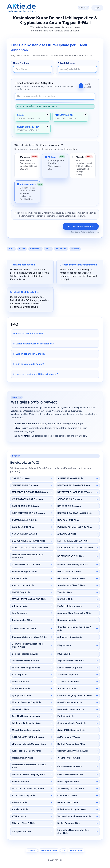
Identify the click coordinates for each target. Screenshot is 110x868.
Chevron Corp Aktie (67, 795)
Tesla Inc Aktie (65, 592)
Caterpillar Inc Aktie (22, 832)
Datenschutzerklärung (75, 216)
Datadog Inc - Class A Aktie (71, 709)
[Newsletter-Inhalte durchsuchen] (55, 96)
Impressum (32, 850)
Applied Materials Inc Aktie (70, 661)
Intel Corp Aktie (20, 613)
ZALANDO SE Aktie (67, 534)
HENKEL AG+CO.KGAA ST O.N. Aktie (30, 548)
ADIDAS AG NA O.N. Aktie (70, 499)
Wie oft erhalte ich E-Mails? (30, 354)
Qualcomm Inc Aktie (22, 620)
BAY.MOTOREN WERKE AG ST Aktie (75, 492)
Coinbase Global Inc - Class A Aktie (29, 637)
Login (97, 8)
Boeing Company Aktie (69, 823)
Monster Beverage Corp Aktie (27, 702)
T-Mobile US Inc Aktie (68, 682)
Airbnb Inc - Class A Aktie (70, 637)
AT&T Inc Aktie (19, 816)
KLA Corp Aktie (20, 675)
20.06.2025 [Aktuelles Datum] (83, 8)
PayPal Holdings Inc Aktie (70, 606)
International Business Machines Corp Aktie (73, 832)
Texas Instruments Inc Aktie (26, 661)
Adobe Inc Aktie (20, 606)
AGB (63, 850)
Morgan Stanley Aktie (23, 758)
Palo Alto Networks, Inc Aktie (26, 716)
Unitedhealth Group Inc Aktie (71, 809)
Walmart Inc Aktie (21, 782)
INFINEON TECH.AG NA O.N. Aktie (29, 513)
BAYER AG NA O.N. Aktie (69, 506)
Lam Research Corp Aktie (70, 668)
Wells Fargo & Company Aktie (27, 751)
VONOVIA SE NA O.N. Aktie (25, 534)
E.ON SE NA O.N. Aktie (23, 527)
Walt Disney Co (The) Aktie (70, 789)
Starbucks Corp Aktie (68, 675)
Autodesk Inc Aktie (67, 688)
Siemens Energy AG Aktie (25, 572)
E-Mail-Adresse (66, 63)
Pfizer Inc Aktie (20, 802)
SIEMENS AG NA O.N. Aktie (25, 485)
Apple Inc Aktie (20, 578)
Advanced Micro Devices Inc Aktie (74, 613)
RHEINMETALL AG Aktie (69, 572)
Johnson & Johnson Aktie (70, 766)
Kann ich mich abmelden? (29, 333)
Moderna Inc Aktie (21, 688)
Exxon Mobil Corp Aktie (24, 795)
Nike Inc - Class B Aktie (24, 823)
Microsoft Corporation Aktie (71, 578)
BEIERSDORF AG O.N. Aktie (71, 556)
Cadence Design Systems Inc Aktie (74, 695)
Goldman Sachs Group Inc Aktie (73, 751)
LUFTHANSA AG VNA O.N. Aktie (73, 541)
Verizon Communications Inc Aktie (74, 816)
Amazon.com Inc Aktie (23, 585)
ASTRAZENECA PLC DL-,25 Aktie (28, 737)
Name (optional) (22, 63)
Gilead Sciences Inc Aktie (70, 702)
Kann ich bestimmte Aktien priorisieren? (37, 374)
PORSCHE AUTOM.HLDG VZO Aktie (75, 527)
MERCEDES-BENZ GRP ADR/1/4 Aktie (30, 492)
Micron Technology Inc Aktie (26, 668)
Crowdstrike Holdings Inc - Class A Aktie (74, 628)
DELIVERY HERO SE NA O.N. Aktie (29, 541)
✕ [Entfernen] (47, 115)
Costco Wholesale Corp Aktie (72, 723)
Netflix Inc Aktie (65, 599)
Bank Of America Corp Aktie (71, 744)
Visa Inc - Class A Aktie (69, 758)
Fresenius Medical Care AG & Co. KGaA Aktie (28, 556)
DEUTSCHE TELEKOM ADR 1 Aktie (74, 485)
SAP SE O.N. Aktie (21, 478)
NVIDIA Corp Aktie (21, 592)
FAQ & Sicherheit (76, 850)
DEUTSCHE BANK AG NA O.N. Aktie (75, 513)
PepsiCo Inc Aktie (21, 682)
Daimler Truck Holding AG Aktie (73, 565)
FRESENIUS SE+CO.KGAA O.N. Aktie (75, 548)
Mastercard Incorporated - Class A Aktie (29, 766)
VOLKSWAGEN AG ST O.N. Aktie (28, 499)
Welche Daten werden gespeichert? (35, 344)
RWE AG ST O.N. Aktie (68, 520)
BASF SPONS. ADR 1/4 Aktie (26, 506)
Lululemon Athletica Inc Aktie (26, 723)
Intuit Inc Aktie (64, 654)
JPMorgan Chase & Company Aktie (29, 744)
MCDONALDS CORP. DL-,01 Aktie (28, 789)
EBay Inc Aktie (64, 645)
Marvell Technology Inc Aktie (26, 730)
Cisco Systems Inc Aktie (24, 628)
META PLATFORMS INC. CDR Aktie (29, 599)
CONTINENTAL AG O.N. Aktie (26, 565)
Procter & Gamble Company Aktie (28, 775)
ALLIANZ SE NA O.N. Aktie (70, 478)
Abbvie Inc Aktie (20, 809)
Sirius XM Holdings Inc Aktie (71, 730)
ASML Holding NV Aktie (69, 737)
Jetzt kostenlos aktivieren (81, 226)
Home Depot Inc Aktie (68, 782)
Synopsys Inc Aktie (22, 695)
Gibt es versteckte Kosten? (30, 364)
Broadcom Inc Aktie (67, 620)
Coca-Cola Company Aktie (70, 775)
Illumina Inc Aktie (20, 709)
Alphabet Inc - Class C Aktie (71, 585)
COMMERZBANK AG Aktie (25, 520)
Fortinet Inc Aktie (66, 716)
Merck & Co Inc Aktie (68, 802)
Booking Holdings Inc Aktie (25, 654)
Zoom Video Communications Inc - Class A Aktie (29, 645)
